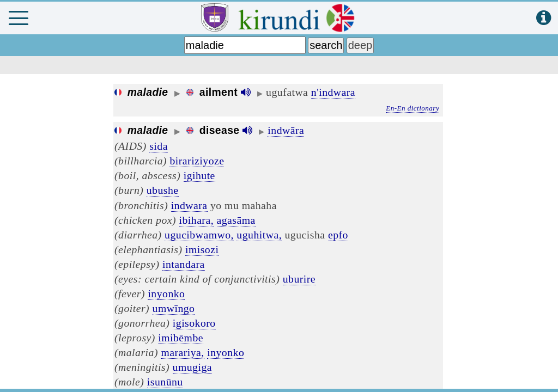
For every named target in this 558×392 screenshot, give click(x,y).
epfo (338, 235)
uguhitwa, (259, 235)
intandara (184, 264)
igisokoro (194, 323)
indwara (189, 205)
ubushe (163, 190)
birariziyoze (197, 161)
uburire (299, 279)
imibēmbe (181, 338)
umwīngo (174, 308)
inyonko (166, 293)
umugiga (192, 367)
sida (159, 146)
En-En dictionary (413, 108)
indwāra (286, 130)
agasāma (236, 220)
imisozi (202, 249)
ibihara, (197, 220)
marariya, (182, 352)
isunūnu (165, 382)
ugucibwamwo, (199, 235)
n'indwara (333, 92)
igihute (199, 175)
